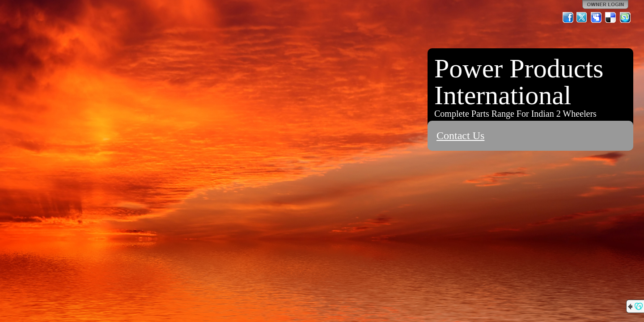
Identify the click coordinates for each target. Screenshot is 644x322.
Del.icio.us (611, 17)
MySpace (597, 17)
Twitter (582, 17)
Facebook (568, 17)
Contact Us (460, 136)
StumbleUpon (625, 17)
